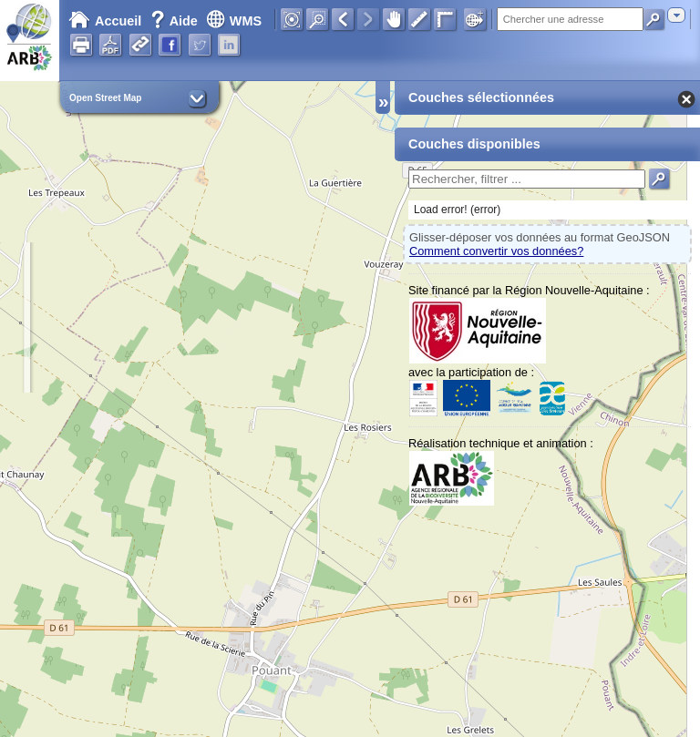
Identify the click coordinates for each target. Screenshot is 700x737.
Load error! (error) (457, 210)
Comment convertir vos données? (496, 251)
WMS (234, 21)
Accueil (105, 21)
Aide (176, 21)
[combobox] (676, 15)
